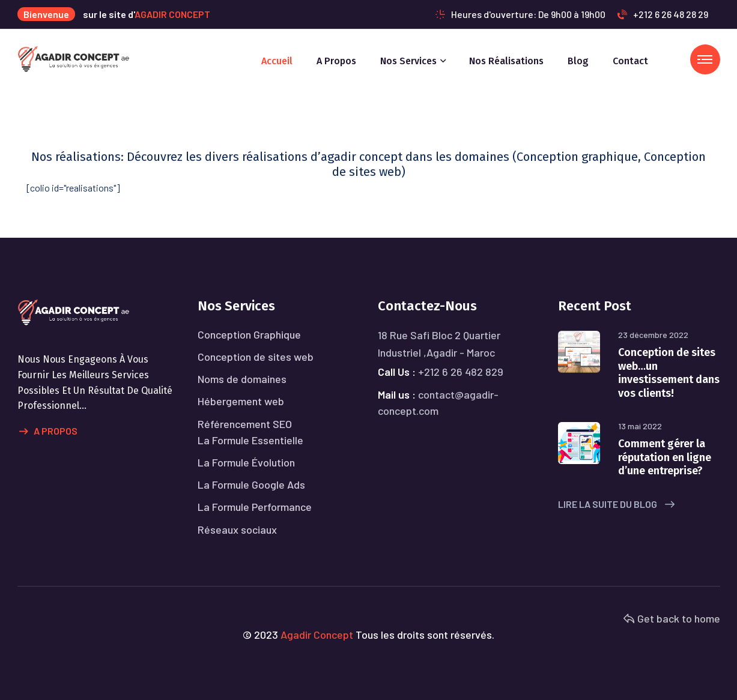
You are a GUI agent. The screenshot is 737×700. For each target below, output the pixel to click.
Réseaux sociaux (237, 530)
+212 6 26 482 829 (461, 372)
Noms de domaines (242, 379)
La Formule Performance (255, 507)
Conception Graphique (249, 334)
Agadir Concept (317, 635)
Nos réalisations (506, 61)
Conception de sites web (256, 357)
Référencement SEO (245, 424)
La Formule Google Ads (251, 484)
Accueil (277, 61)
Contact (630, 61)
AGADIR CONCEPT (172, 14)
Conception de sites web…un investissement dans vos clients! (669, 373)
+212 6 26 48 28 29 (663, 14)
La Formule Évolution (246, 462)
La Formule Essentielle (250, 440)
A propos (336, 61)
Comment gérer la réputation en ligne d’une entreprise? (665, 457)
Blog (578, 61)
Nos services (408, 61)
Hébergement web (241, 401)
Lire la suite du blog (616, 504)
